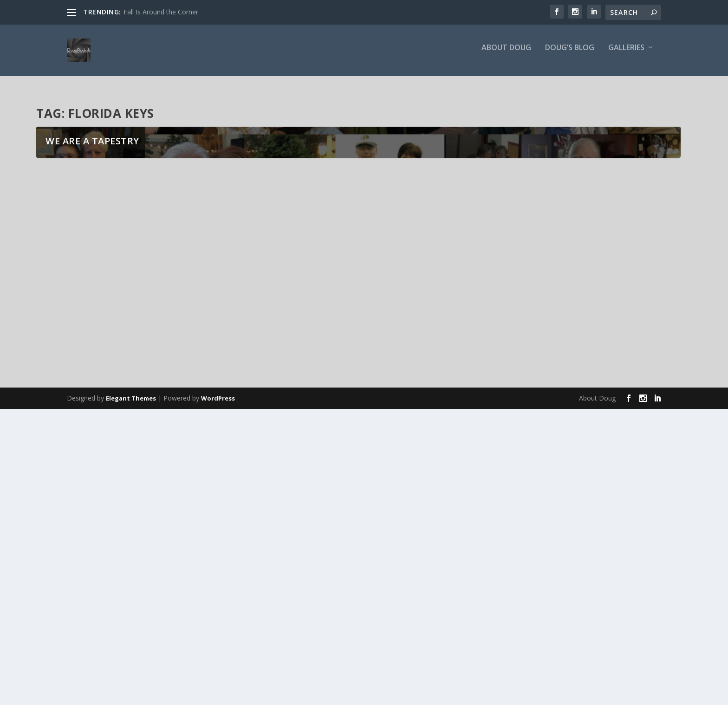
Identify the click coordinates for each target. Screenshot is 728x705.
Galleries (626, 54)
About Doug (506, 54)
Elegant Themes (131, 694)
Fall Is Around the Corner (161, 12)
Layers (59, 601)
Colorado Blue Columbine (540, 524)
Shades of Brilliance (308, 524)
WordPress (218, 694)
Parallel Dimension (306, 601)
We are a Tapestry (92, 482)
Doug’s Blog (570, 54)
